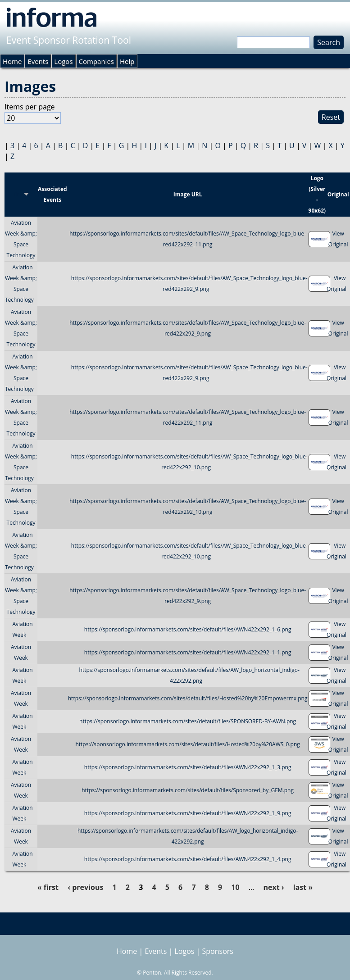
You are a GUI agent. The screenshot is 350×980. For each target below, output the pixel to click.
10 (235, 887)
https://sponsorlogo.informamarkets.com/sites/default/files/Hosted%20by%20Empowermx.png (188, 698)
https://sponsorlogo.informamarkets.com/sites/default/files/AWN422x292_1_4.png (188, 859)
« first (48, 887)
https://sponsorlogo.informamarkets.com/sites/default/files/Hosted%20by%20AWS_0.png (187, 744)
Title (21, 194)
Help (127, 61)
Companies (96, 61)
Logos (63, 61)
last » (303, 887)
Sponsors (218, 951)
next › (273, 887)
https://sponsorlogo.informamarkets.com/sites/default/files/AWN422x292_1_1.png (188, 652)
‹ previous (85, 887)
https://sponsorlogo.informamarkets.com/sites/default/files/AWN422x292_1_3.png (188, 767)
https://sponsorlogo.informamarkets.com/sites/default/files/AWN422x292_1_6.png (188, 629)
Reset (331, 117)
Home (12, 61)
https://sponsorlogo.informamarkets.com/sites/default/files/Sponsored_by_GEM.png (188, 790)
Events (38, 61)
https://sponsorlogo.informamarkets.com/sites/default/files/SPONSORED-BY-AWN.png (188, 721)
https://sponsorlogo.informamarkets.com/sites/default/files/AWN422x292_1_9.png (188, 813)
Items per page (30, 107)
